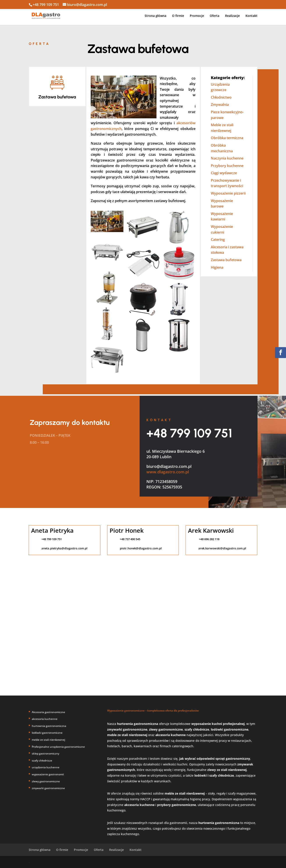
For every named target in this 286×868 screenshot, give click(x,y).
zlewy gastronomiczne (46, 781)
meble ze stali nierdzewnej (48, 740)
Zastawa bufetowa (226, 260)
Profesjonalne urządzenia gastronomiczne (58, 747)
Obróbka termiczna (227, 138)
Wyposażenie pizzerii (228, 193)
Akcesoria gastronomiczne (48, 712)
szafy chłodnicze (42, 761)
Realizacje (232, 16)
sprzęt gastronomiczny (233, 759)
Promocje (197, 16)
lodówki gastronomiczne (47, 733)
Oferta (215, 16)
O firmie (178, 16)
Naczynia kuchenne (227, 158)
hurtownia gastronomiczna (49, 726)
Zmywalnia (220, 105)
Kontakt (251, 16)
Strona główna (155, 16)
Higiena (217, 267)
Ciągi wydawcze (224, 173)
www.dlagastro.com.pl (168, 472)
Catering (218, 240)
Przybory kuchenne (227, 166)
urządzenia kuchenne (46, 767)
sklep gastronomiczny (45, 754)
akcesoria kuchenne (45, 719)
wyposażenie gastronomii (48, 774)
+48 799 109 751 (189, 433)
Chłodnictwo (221, 97)
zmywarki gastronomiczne (48, 788)
